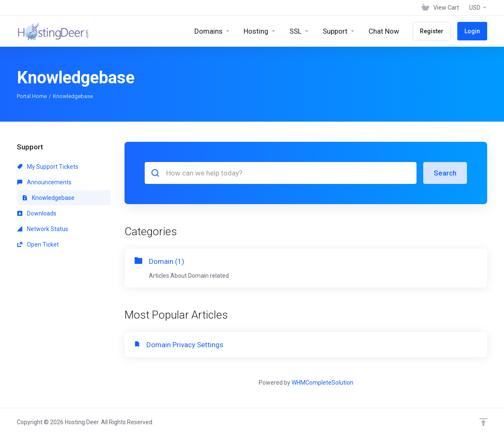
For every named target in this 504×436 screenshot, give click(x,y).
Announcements (44, 182)
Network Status (43, 229)
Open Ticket (38, 245)
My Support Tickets (48, 167)
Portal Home (32, 96)
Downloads (37, 213)
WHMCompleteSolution (322, 383)
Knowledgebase (48, 198)
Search (445, 173)
